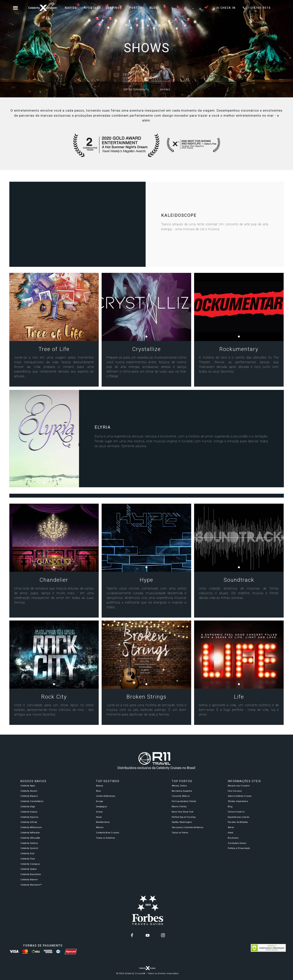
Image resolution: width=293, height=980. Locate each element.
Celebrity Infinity (29, 822)
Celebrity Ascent (29, 791)
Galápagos (101, 807)
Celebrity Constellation (32, 801)
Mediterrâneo (103, 822)
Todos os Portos (180, 833)
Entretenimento (136, 90)
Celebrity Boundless (31, 874)
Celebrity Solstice (29, 843)
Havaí (99, 817)
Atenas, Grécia (179, 786)
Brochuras (233, 838)
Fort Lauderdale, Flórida (184, 801)
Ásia (98, 791)
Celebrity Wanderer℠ (31, 885)
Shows (165, 90)
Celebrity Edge (28, 807)
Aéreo (231, 827)
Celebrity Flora (28, 859)
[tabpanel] (54, 307)
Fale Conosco (235, 791)
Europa (99, 801)
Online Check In (236, 812)
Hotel (230, 833)
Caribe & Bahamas (106, 796)
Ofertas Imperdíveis (238, 801)
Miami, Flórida (179, 807)
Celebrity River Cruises (108, 833)
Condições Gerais (237, 843)
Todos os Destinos (105, 838)
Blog (230, 807)
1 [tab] (55, 338)
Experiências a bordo (238, 817)
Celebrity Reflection (30, 833)
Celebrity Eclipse (29, 812)
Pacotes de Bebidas (238, 822)
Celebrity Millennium (31, 827)
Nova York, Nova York (183, 812)
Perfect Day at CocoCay (184, 817)
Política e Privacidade (239, 848)
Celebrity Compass (30, 864)
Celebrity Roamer (29, 880)
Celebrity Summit (29, 848)
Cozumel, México (181, 796)
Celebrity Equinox (29, 817)
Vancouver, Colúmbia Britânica (187, 827)
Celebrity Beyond (29, 796)
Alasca (99, 786)
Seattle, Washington (182, 822)
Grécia (99, 812)
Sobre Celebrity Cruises (240, 796)
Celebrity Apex (28, 786)
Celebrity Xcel (27, 854)
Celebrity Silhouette (30, 838)
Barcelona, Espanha (182, 791)
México (100, 827)
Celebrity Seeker (29, 869)
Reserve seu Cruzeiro (239, 786)
